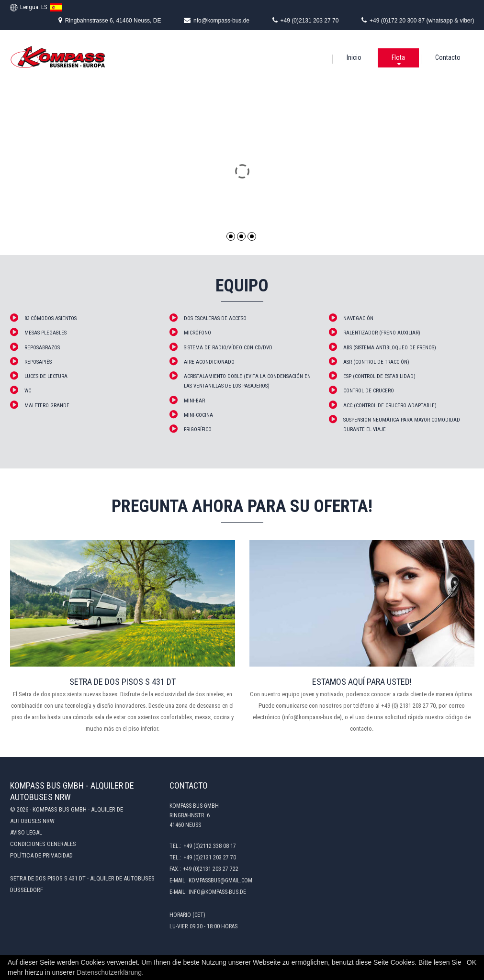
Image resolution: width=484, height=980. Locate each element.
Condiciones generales (43, 844)
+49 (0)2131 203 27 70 (306, 20)
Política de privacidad (41, 855)
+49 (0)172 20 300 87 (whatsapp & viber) (418, 20)
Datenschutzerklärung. (110, 972)
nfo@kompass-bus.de (217, 20)
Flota (398, 57)
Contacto (448, 57)
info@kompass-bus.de (217, 892)
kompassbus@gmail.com (220, 880)
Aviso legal (26, 832)
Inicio (354, 57)
